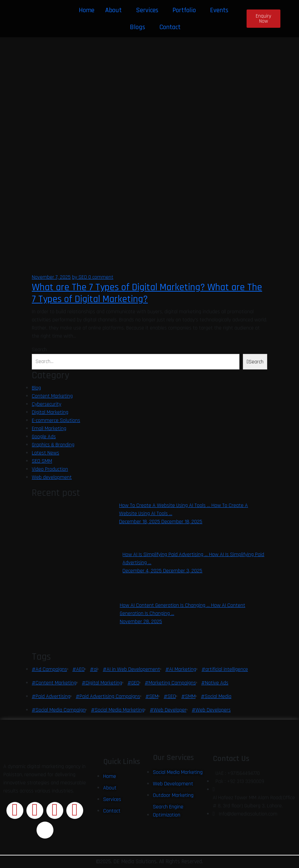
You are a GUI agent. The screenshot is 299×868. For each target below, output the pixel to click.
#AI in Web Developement (131, 669)
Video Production (50, 469)
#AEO (78, 669)
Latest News (45, 453)
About (113, 10)
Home (87, 10)
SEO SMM (42, 461)
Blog (36, 388)
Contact (170, 27)
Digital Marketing (50, 412)
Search (39, 350)
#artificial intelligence (225, 669)
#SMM (188, 696)
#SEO (170, 696)
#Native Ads (215, 683)
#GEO (133, 683)
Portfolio (184, 10)
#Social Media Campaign (59, 710)
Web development (52, 477)
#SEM (152, 696)
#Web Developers (211, 710)
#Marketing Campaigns (170, 683)
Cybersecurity (47, 404)
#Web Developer (168, 710)
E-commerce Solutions (56, 420)
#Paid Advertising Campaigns (108, 696)
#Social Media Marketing (118, 710)
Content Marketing (52, 396)
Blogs (137, 27)
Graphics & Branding (53, 445)
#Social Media (216, 696)
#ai (94, 669)
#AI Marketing (181, 669)
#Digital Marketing (102, 683)
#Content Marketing (54, 683)
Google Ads (44, 437)
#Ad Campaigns (49, 669)
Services (147, 10)
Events (219, 10)
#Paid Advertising (51, 696)
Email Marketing (49, 429)
